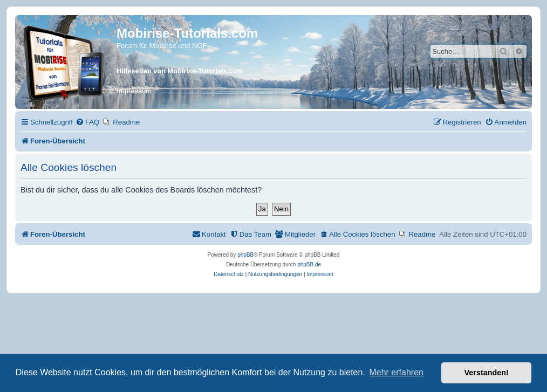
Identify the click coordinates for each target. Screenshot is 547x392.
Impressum (134, 91)
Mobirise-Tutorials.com (187, 33)
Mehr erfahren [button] (396, 372)
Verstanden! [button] (487, 373)
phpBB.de (309, 264)
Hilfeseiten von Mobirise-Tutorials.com (180, 71)
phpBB (245, 255)
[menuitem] (87, 122)
